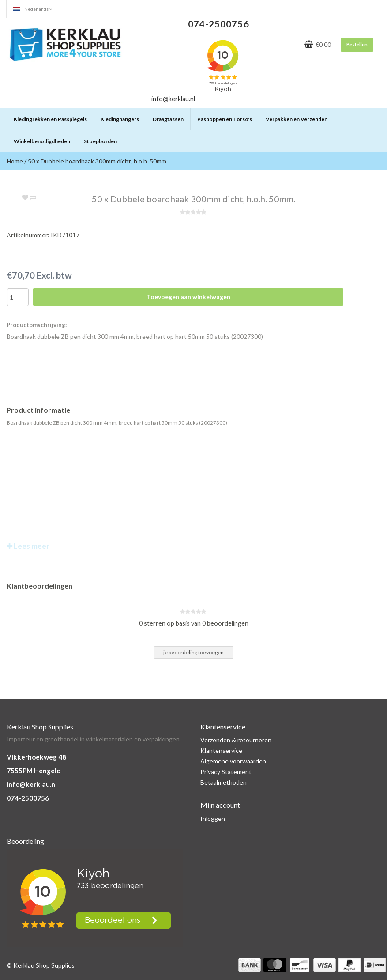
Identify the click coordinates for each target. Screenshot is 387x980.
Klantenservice (221, 750)
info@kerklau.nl (32, 784)
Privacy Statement (226, 772)
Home (15, 161)
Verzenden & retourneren (236, 740)
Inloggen (213, 819)
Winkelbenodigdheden (42, 141)
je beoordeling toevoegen (193, 652)
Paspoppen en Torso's (225, 119)
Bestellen (357, 44)
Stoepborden (100, 141)
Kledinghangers (120, 119)
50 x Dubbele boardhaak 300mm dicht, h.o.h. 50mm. (98, 161)
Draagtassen (168, 119)
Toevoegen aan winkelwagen (188, 297)
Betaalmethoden (224, 782)
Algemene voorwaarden (233, 761)
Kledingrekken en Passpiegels (50, 119)
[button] (86, 115)
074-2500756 (28, 798)
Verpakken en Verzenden (297, 119)
